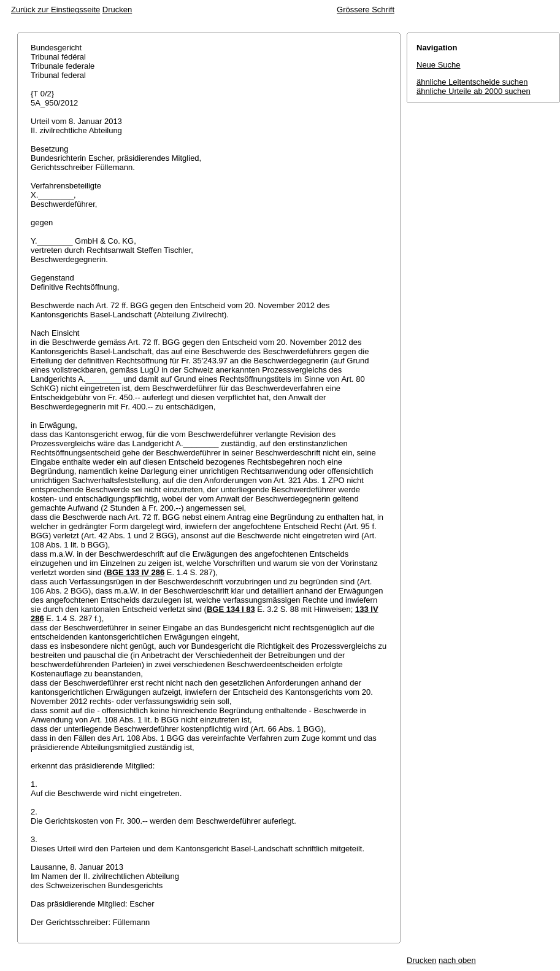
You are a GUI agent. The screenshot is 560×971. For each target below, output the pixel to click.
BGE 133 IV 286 (136, 572)
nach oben (457, 960)
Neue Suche (439, 65)
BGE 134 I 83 (231, 609)
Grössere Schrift (366, 10)
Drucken (117, 10)
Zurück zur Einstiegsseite (56, 10)
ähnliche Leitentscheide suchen (472, 82)
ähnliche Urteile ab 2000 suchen (474, 91)
